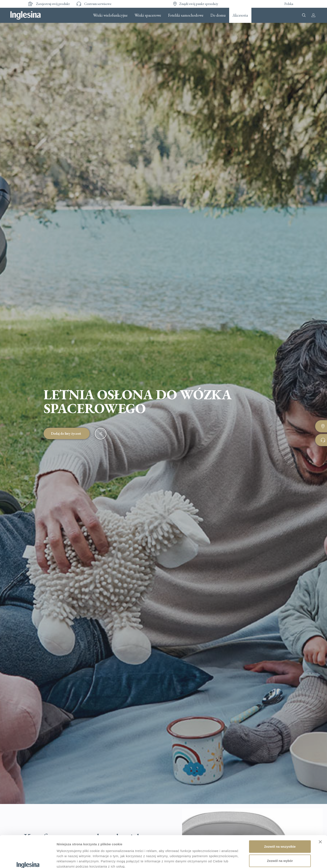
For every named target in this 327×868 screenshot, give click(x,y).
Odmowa (280, 847)
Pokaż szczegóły (70, 859)
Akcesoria (240, 15)
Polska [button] (289, 4)
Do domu (218, 15)
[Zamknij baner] (320, 815)
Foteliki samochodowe (186, 15)
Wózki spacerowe (148, 15)
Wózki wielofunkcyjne (110, 15)
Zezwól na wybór (280, 833)
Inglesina (25, 15)
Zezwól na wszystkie (280, 819)
